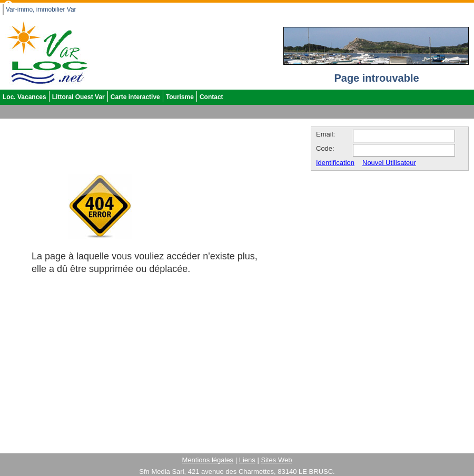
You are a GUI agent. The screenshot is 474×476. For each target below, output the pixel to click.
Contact (211, 94)
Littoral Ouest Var (78, 94)
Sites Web (276, 457)
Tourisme (180, 94)
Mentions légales (208, 457)
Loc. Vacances (24, 94)
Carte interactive (135, 94)
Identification (335, 160)
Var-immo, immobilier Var (41, 7)
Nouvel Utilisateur (389, 160)
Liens (247, 457)
